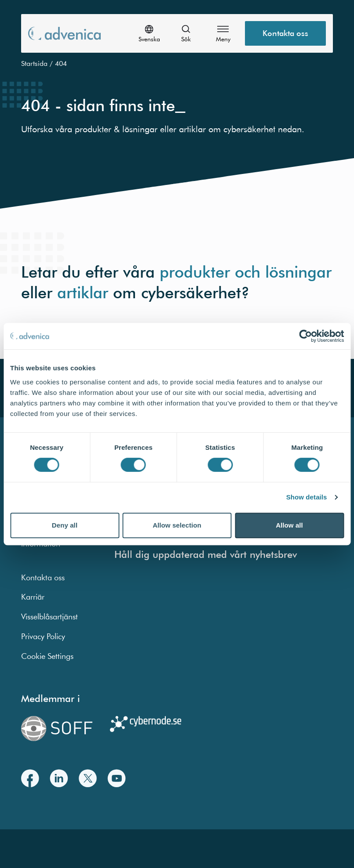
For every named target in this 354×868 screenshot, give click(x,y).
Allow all (289, 525)
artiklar (83, 292)
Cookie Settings (47, 656)
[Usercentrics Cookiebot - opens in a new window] (305, 336)
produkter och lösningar (246, 271)
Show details (307, 497)
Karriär (33, 597)
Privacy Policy (43, 636)
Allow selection (177, 525)
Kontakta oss (43, 577)
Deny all (65, 525)
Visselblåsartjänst (49, 617)
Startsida (34, 63)
